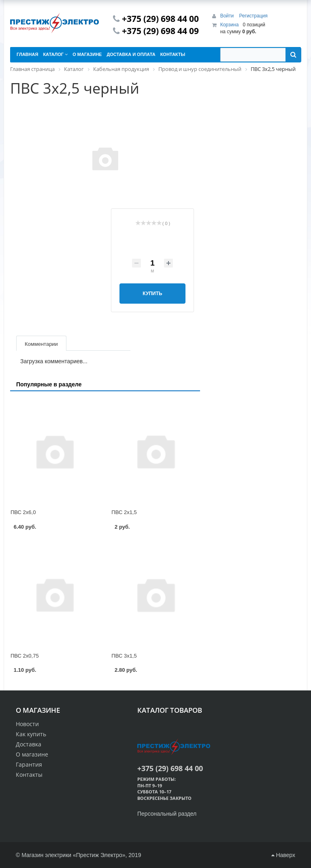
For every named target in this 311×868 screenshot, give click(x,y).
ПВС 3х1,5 (124, 656)
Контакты (29, 775)
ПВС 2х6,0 (23, 512)
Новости (27, 724)
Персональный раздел (167, 814)
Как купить (31, 734)
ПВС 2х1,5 (124, 512)
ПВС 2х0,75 (25, 656)
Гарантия (29, 764)
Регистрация (253, 16)
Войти (228, 16)
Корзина (230, 25)
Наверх (283, 855)
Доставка (29, 744)
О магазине (32, 754)
